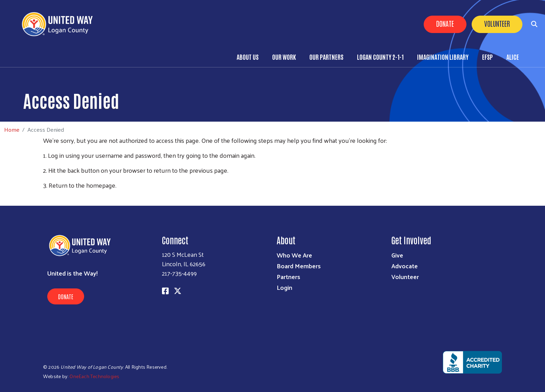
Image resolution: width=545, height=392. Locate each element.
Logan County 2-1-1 (380, 57)
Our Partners (326, 57)
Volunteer (497, 23)
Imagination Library (443, 57)
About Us (248, 57)
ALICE (513, 57)
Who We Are (294, 255)
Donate (445, 23)
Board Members (299, 266)
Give (397, 255)
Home (12, 129)
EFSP (487, 57)
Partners (288, 276)
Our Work (284, 57)
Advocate (405, 266)
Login (284, 287)
